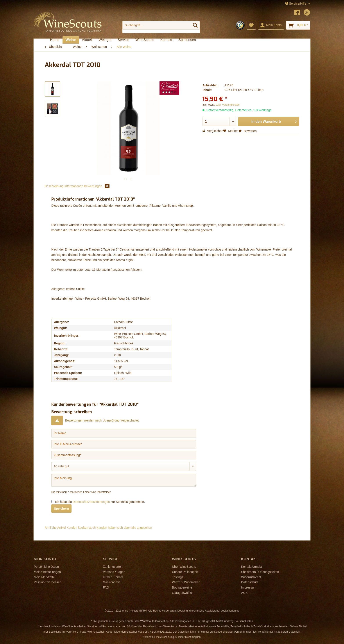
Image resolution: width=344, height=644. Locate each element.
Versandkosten (244, 621)
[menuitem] (161, 27)
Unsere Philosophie (185, 572)
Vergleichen (213, 131)
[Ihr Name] (124, 433)
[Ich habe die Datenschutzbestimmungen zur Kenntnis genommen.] (53, 501)
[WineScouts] (145, 40)
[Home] (55, 40)
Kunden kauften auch (81, 528)
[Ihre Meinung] (124, 480)
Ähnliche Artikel (55, 528)
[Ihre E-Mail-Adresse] (124, 444)
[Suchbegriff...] (161, 25)
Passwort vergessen (48, 582)
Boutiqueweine (182, 587)
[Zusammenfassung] (124, 455)
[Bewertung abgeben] (124, 466)
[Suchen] (195, 25)
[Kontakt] (166, 40)
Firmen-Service (113, 577)
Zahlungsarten (113, 567)
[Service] (123, 40)
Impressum (249, 587)
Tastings (178, 577)
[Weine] (71, 40)
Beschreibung (54, 186)
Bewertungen (97, 186)
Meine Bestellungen (47, 572)
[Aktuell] (87, 40)
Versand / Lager (114, 572)
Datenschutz (250, 582)
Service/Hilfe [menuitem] (296, 4)
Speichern (61, 509)
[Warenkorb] (298, 25)
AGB (244, 593)
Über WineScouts (184, 567)
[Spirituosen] (187, 40)
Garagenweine (182, 593)
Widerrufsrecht (251, 577)
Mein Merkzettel (45, 577)
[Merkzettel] (251, 25)
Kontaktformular (252, 567)
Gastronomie (112, 582)
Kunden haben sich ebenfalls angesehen (124, 528)
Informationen (74, 186)
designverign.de (230, 611)
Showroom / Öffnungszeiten (260, 572)
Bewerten (248, 131)
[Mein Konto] (271, 25)
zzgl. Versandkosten (228, 105)
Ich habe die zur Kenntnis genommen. (100, 502)
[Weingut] (105, 40)
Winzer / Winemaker (186, 582)
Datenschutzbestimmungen (91, 502)
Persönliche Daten (46, 567)
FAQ (106, 587)
